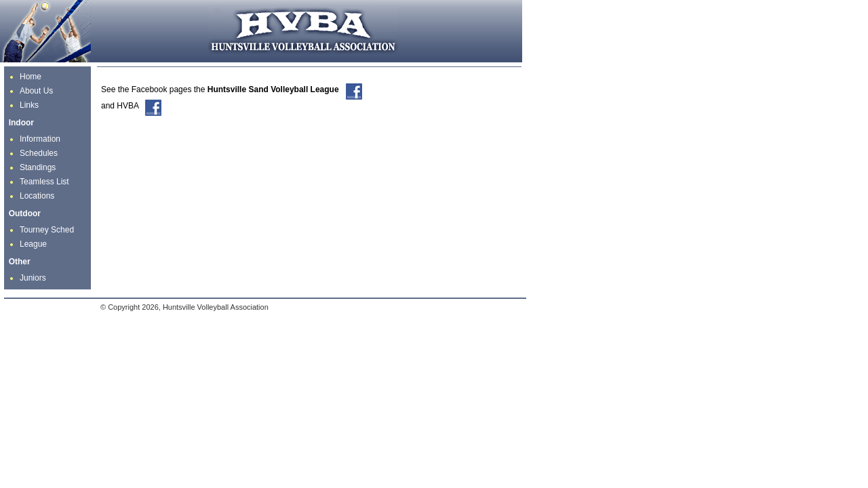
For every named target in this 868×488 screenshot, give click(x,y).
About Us (36, 91)
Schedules (39, 153)
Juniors (33, 278)
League (33, 244)
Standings (38, 167)
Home (31, 77)
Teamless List (44, 182)
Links (29, 105)
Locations (37, 196)
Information (40, 139)
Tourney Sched (47, 230)
